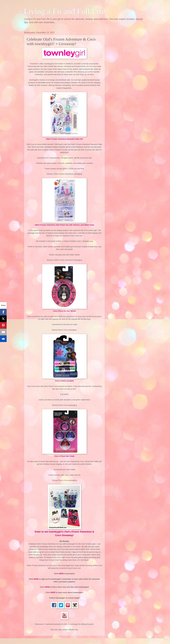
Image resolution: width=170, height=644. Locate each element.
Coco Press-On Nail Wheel (64, 311)
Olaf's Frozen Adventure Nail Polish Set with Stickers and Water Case (64, 225)
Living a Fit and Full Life (65, 11)
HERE (61, 574)
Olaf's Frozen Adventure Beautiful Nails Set (64, 139)
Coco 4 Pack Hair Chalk (64, 456)
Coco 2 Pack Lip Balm (64, 381)
